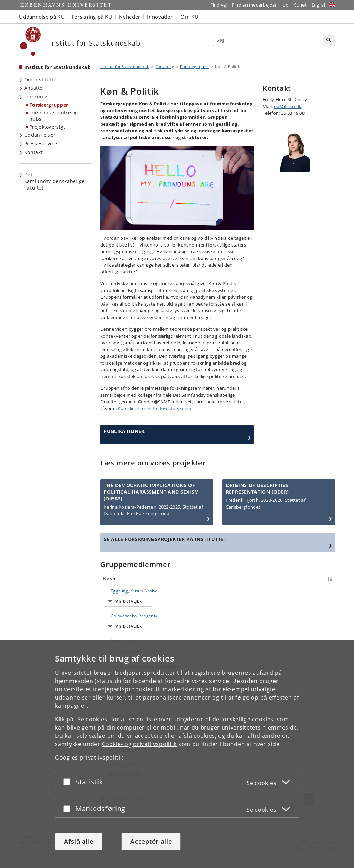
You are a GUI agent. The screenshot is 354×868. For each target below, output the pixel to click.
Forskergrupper (49, 105)
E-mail (317, 591)
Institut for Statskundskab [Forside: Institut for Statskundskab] (57, 67)
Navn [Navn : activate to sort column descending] (109, 579)
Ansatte (33, 88)
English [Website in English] (319, 5)
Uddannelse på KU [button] (42, 17)
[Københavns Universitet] (31, 41)
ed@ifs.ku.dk (288, 106)
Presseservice (41, 143)
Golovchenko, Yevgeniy (127, 603)
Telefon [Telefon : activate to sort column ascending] (273, 579)
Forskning (36, 97)
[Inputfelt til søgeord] (268, 40)
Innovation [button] (160, 17)
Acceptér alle (151, 841)
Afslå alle (79, 841)
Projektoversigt (47, 127)
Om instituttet (41, 80)
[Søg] (329, 40)
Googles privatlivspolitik (89, 758)
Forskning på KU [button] (92, 17)
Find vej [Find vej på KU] (218, 5)
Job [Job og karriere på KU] (285, 5)
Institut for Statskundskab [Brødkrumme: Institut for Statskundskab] (125, 66)
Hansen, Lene (118, 615)
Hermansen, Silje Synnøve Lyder (121, 630)
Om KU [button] (189, 17)
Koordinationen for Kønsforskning (154, 408)
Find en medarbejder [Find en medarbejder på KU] (254, 5)
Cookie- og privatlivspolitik (139, 744)
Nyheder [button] (129, 17)
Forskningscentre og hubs (54, 116)
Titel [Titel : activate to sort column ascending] (167, 579)
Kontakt (33, 152)
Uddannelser (40, 135)
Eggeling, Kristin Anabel (128, 591)
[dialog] (177, 754)
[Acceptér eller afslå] (68, 782)
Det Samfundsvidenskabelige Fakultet (54, 181)
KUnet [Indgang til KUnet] (300, 5)
